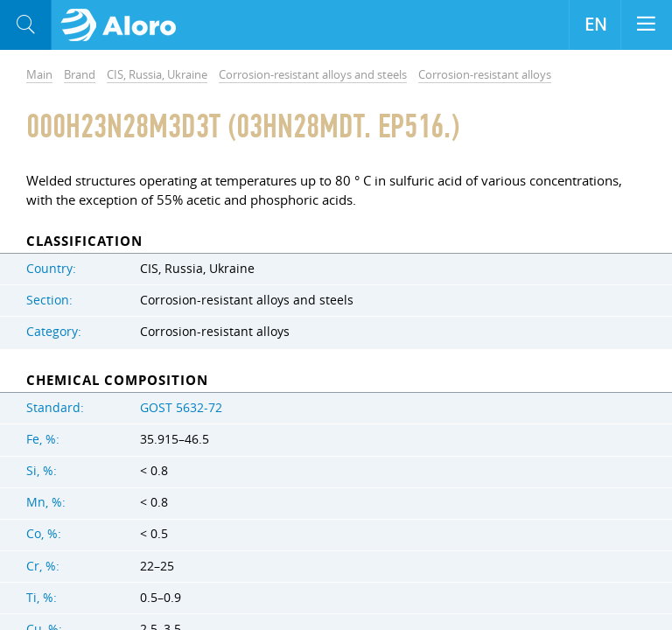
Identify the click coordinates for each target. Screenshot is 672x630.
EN (595, 24)
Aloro (124, 25)
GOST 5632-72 (181, 408)
